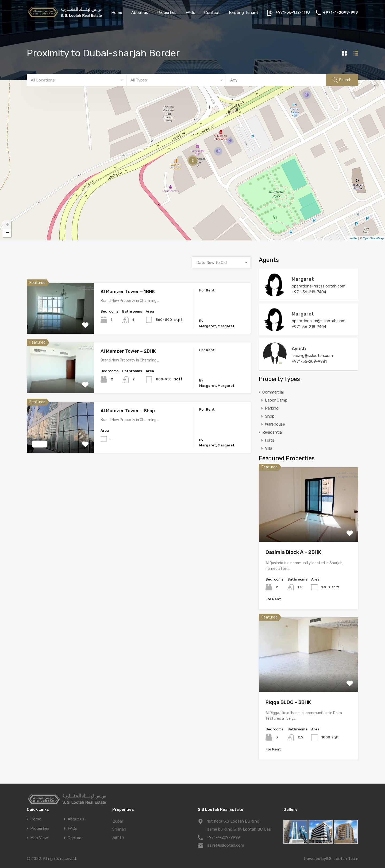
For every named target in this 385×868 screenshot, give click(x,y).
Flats (270, 440)
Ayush (299, 349)
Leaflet (353, 238)
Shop (270, 416)
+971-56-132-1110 (293, 13)
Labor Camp (276, 400)
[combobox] (77, 80)
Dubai (118, 821)
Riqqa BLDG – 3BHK (288, 702)
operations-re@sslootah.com (319, 286)
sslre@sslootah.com (226, 845)
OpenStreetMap (373, 238)
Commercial (273, 392)
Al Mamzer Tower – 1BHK (128, 291)
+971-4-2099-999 (340, 13)
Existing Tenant (244, 13)
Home (117, 13)
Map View (39, 838)
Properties (167, 13)
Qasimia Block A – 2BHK (293, 552)
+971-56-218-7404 (309, 292)
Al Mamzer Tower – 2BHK (128, 351)
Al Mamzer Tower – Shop (128, 411)
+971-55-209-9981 (309, 361)
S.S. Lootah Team (342, 859)
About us (140, 13)
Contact (212, 13)
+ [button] (7, 225)
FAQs (190, 13)
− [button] (7, 233)
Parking (272, 408)
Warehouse (275, 424)
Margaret (303, 279)
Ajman (118, 837)
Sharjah (119, 829)
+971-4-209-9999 (223, 837)
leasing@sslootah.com (312, 356)
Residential (272, 432)
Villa (269, 448)
